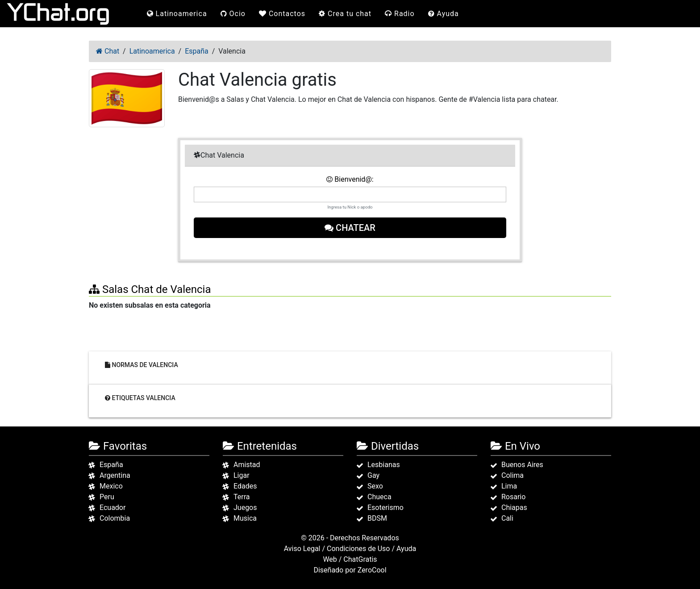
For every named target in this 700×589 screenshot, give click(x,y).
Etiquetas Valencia (140, 398)
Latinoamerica (177, 14)
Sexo (375, 486)
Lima (509, 486)
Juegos (245, 508)
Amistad (247, 465)
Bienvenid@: (350, 179)
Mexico (111, 486)
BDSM (377, 518)
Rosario (513, 497)
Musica (245, 518)
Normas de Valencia (142, 365)
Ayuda (444, 14)
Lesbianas (384, 465)
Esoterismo (385, 508)
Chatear (350, 228)
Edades (245, 486)
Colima (512, 475)
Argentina (115, 475)
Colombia (115, 518)
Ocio (233, 14)
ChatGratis (360, 559)
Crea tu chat (345, 14)
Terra (242, 497)
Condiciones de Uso (358, 549)
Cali (507, 518)
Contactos (282, 14)
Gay (373, 475)
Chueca (379, 497)
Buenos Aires (522, 465)
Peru (107, 497)
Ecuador (112, 508)
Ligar (242, 475)
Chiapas (514, 508)
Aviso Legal (302, 549)
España (111, 465)
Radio (400, 14)
